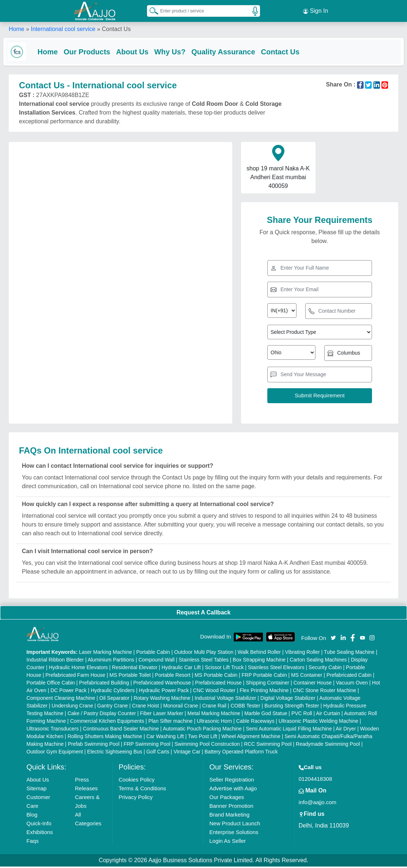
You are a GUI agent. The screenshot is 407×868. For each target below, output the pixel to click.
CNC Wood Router (214, 692)
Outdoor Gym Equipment (55, 753)
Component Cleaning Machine (61, 699)
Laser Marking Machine (105, 653)
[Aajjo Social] (333, 639)
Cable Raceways (255, 722)
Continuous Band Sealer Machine (121, 730)
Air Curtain (328, 715)
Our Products (93, 52)
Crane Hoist (146, 707)
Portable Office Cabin (51, 684)
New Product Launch (235, 825)
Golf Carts (158, 753)
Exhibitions (40, 834)
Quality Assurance (229, 52)
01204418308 (315, 780)
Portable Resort (173, 676)
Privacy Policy (135, 798)
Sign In (315, 11)
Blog (32, 816)
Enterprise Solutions (234, 834)
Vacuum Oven (352, 684)
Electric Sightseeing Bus (115, 753)
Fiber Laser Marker (162, 715)
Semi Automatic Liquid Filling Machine (289, 730)
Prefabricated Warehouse (162, 684)
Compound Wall (156, 661)
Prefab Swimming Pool (94, 745)
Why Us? (175, 52)
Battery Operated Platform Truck (241, 753)
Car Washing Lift (165, 738)
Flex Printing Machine (264, 692)
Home (17, 29)
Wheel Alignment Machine (251, 738)
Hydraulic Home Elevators (78, 669)
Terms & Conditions (142, 790)
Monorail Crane (181, 707)
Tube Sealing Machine (349, 653)
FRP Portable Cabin (264, 676)
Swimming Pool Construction (207, 745)
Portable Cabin (153, 653)
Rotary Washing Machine (162, 699)
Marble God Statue (266, 715)
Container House (312, 684)
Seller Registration (232, 781)
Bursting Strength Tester (292, 707)
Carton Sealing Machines (318, 661)
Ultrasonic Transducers (53, 730)
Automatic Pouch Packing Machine (202, 730)
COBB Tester (245, 707)
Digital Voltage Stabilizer (288, 699)
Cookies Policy (136, 781)
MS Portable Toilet (130, 676)
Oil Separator (114, 699)
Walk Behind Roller (259, 653)
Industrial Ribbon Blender (55, 661)
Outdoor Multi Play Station (204, 653)
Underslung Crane (73, 707)
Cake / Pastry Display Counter (102, 715)
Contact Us (286, 52)
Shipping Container (268, 684)
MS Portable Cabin (216, 676)
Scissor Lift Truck (224, 669)
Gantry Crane (113, 707)
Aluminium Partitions (111, 661)
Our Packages (227, 798)
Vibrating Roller (302, 653)
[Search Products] (151, 11)
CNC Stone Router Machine (325, 692)
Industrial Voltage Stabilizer (226, 699)
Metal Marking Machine (214, 715)
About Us (138, 52)
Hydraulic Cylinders (113, 692)
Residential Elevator (135, 669)
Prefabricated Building (104, 684)
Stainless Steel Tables (204, 661)
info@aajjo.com (318, 804)
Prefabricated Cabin (349, 676)
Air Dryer (346, 730)
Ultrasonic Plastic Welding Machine (318, 722)
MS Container (307, 676)
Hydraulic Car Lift (181, 669)
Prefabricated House (218, 684)
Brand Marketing (229, 816)
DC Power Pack (68, 692)
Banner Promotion (231, 807)
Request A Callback (204, 614)
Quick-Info (39, 825)
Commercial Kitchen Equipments (107, 722)
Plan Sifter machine (170, 722)
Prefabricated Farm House (75, 676)
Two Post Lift (202, 738)
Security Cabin (325, 669)
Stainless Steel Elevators (276, 669)
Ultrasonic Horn (214, 722)
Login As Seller (228, 842)
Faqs (33, 842)
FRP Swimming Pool (147, 745)
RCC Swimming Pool (268, 745)
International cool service (63, 29)
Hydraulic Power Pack (164, 692)
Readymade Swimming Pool (328, 745)
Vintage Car (187, 753)
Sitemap (37, 790)
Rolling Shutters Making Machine (105, 738)
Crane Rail (214, 707)
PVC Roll (302, 715)
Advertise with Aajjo (233, 790)
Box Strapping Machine (259, 661)
